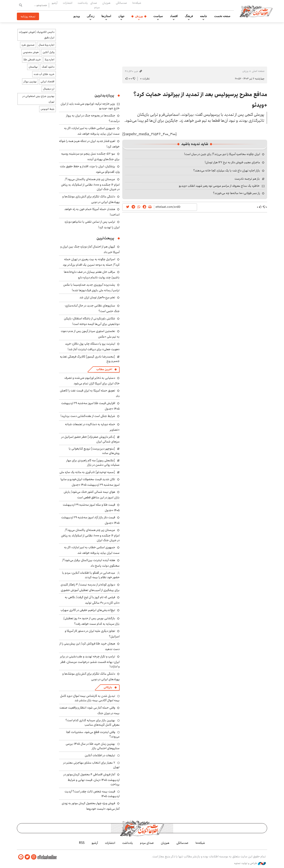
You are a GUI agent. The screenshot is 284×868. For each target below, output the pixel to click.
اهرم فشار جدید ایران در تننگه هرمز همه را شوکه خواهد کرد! (89, 144)
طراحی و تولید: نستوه (250, 863)
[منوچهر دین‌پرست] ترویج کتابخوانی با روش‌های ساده (94, 451)
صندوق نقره (28, 45)
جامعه (203, 16)
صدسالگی (121, 3)
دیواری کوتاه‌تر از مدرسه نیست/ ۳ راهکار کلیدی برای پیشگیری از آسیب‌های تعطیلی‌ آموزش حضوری (90, 587)
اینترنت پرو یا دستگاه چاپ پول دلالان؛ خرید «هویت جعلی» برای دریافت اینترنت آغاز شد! (92, 347)
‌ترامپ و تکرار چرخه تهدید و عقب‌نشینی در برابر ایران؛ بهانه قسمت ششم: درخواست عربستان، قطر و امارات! (90, 661)
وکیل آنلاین (48, 52)
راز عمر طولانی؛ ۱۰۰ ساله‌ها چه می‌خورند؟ (237, 193)
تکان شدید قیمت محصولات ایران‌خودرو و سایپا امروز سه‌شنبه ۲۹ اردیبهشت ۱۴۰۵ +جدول (90, 482)
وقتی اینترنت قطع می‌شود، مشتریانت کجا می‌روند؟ (93, 734)
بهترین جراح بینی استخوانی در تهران (38, 99)
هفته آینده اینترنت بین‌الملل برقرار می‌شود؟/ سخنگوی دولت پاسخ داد (91, 563)
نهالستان (33, 67)
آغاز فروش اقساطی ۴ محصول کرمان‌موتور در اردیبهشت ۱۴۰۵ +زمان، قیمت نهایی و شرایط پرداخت (92, 779)
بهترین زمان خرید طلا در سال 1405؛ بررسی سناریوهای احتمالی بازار (93, 746)
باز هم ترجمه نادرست (247, 179)
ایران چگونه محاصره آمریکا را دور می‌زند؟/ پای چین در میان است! (222, 154)
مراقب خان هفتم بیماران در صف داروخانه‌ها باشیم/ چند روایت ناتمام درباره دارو (92, 275)
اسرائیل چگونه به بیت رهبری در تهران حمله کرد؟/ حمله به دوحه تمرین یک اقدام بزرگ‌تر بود (91, 262)
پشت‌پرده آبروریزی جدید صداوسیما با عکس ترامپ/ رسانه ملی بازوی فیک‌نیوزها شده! (91, 288)
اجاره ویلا (50, 60)
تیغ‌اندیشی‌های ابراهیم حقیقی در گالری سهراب (88, 610)
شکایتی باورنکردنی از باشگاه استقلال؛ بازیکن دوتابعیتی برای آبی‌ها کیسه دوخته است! (92, 321)
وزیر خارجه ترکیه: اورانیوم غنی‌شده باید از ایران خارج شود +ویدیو (90, 106)
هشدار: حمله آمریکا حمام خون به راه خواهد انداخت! (92, 212)
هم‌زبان (106, 3)
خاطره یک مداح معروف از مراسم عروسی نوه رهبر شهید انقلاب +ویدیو (219, 186)
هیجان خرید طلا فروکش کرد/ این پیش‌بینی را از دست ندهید (90, 646)
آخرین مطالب (104, 369)
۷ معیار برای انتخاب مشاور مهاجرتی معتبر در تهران (91, 765)
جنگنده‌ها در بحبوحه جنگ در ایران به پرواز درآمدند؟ (93, 118)
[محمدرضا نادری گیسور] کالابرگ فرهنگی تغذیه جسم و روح (90, 359)
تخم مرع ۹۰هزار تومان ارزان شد (97, 297)
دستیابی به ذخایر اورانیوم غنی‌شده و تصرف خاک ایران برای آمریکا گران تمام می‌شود (92, 381)
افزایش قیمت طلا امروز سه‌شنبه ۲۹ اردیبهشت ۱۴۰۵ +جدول (90, 406)
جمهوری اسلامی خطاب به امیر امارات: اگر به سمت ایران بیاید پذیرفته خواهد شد (92, 131)
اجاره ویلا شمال (46, 45)
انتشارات (68, 3)
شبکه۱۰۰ (137, 3)
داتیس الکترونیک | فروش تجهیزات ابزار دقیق (37, 35)
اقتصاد (174, 16)
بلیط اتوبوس (47, 109)
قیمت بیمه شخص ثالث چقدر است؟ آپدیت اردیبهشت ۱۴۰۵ (92, 794)
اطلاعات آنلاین (256, 11)
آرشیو (55, 3)
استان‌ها (106, 16)
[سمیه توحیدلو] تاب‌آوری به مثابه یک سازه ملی (87, 472)
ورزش (139, 16)
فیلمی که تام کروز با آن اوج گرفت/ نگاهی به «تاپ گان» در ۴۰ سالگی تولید (92, 600)
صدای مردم (95, 5)
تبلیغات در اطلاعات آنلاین (100, 755)
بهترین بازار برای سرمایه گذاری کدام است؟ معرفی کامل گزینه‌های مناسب (93, 723)
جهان (121, 16)
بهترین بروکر (30, 81)
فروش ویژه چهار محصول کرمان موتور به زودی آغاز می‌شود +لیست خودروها (91, 806)
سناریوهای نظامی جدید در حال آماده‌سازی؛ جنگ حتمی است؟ (92, 308)
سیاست (158, 16)
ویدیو (77, 16)
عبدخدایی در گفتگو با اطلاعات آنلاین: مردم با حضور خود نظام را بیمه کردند (91, 575)
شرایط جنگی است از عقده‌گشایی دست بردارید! (88, 416)
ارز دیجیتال (49, 89)
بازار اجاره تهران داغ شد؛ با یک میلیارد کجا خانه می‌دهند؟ (227, 171)
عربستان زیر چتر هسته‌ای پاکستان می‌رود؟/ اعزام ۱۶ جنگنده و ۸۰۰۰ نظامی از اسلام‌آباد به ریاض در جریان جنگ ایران (90, 184)
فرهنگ (189, 16)
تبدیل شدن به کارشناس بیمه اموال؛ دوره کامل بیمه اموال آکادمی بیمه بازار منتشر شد (90, 698)
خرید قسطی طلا (32, 60)
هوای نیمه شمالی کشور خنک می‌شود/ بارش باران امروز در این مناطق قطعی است (92, 495)
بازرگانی (108, 687)
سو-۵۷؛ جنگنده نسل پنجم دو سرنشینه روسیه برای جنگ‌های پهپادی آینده (90, 156)
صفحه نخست (222, 16)
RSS (82, 843)
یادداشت (83, 3)
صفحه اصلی (258, 71)
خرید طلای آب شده (44, 74)
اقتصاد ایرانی (47, 81)
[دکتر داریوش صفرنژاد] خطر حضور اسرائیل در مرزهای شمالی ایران (90, 439)
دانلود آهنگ (48, 67)
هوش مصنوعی (31, 52)
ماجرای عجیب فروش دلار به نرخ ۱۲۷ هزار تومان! (232, 162)
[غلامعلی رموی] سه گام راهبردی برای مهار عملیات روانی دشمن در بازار (93, 463)
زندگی (91, 16)
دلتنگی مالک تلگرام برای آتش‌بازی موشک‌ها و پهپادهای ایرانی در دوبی (91, 199)
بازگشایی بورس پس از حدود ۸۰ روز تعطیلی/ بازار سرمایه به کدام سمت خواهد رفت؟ (91, 621)
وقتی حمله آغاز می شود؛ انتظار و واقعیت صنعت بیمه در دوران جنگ (90, 710)
